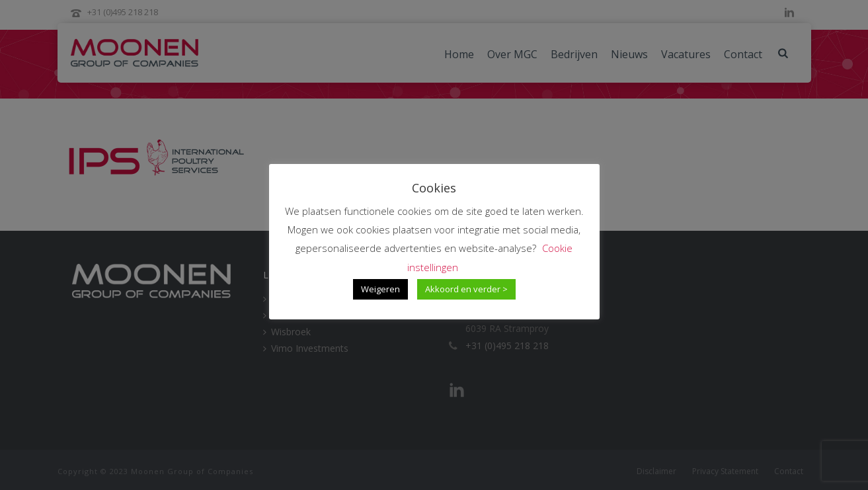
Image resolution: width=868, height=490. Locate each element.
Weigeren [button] (380, 289)
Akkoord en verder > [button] (466, 289)
